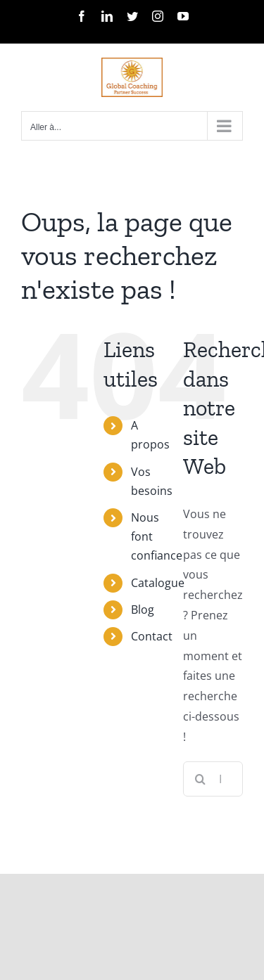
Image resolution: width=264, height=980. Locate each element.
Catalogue (158, 583)
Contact (152, 636)
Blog (143, 610)
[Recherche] (201, 779)
